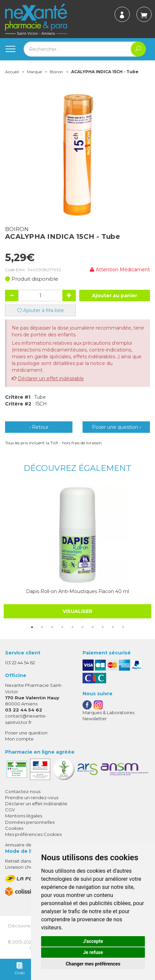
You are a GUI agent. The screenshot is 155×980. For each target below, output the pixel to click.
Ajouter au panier (115, 296)
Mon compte (19, 739)
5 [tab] (72, 627)
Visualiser (77, 611)
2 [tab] (42, 627)
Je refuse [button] (93, 952)
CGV (10, 810)
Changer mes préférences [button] (93, 964)
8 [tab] (103, 627)
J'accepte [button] (93, 941)
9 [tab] (113, 627)
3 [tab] (52, 627)
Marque (34, 72)
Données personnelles (30, 822)
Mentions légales (24, 816)
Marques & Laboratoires (108, 712)
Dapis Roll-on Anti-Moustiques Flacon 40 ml (77, 591)
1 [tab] (32, 627)
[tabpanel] (77, 552)
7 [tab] (93, 627)
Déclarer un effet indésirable (51, 379)
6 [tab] (83, 627)
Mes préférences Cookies (33, 834)
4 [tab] (62, 627)
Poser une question (26, 733)
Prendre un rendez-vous (32, 797)
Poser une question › (116, 427)
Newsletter (95, 719)
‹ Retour (39, 427)
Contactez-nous (23, 791)
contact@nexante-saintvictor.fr (26, 719)
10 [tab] (123, 627)
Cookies (14, 828)
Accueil (12, 72)
